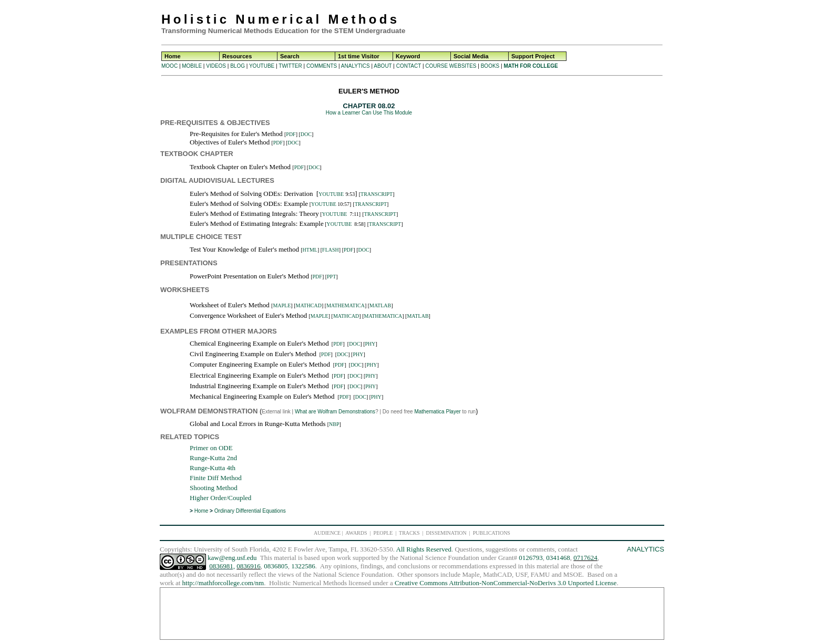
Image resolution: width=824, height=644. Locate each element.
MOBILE (192, 66)
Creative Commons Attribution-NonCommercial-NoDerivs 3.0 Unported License (506, 583)
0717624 (585, 558)
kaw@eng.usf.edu (232, 558)
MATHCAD (309, 305)
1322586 (303, 566)
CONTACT (409, 66)
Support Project (533, 56)
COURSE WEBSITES (451, 66)
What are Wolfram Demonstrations (335, 412)
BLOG (238, 66)
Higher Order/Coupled (220, 498)
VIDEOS (216, 66)
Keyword (408, 56)
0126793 (531, 558)
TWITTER (290, 66)
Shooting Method (214, 488)
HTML (310, 250)
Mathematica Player (437, 412)
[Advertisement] (579, 21)
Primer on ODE (211, 448)
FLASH (331, 250)
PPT (331, 277)
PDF (291, 134)
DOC (306, 134)
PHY (370, 344)
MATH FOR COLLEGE (531, 66)
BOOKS (490, 66)
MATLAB (380, 305)
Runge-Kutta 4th (213, 468)
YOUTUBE (262, 66)
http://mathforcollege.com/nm (223, 583)
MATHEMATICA (346, 305)
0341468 (558, 558)
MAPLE (282, 305)
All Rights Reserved (424, 549)
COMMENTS (322, 66)
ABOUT (383, 66)
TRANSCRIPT (377, 194)
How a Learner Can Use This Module (369, 113)
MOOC (169, 66)
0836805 (276, 566)
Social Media (471, 56)
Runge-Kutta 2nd (213, 458)
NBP (334, 424)
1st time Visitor (359, 56)
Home (173, 56)
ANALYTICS (356, 66)
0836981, (222, 566)
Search (290, 56)
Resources (237, 56)
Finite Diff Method (216, 478)
